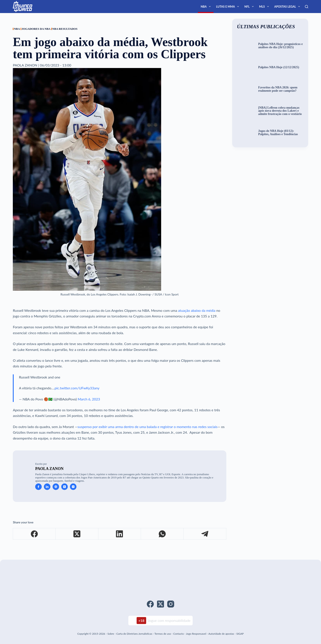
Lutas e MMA (228, 7)
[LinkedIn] (120, 534)
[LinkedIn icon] (47, 487)
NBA (207, 7)
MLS (265, 7)
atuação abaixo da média (197, 310)
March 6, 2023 (89, 399)
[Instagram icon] (73, 487)
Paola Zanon (49, 469)
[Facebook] (34, 534)
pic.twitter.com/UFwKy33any (77, 388)
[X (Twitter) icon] (65, 487)
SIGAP (240, 634)
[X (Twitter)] (77, 534)
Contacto (179, 634)
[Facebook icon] (38, 487)
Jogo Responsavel (196, 634)
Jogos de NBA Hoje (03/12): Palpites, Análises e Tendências (278, 133)
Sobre (111, 634)
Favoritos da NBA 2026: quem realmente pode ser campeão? (278, 89)
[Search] (307, 7)
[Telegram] (205, 534)
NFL (250, 7)
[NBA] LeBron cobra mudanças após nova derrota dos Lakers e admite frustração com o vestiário (280, 111)
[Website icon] (56, 487)
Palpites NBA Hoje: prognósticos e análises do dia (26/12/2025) (280, 46)
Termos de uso (163, 634)
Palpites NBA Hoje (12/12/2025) (279, 67)
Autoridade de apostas (221, 634)
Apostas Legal (288, 7)
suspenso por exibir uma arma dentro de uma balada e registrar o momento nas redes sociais (147, 427)
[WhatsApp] (162, 534)
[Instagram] (171, 604)
